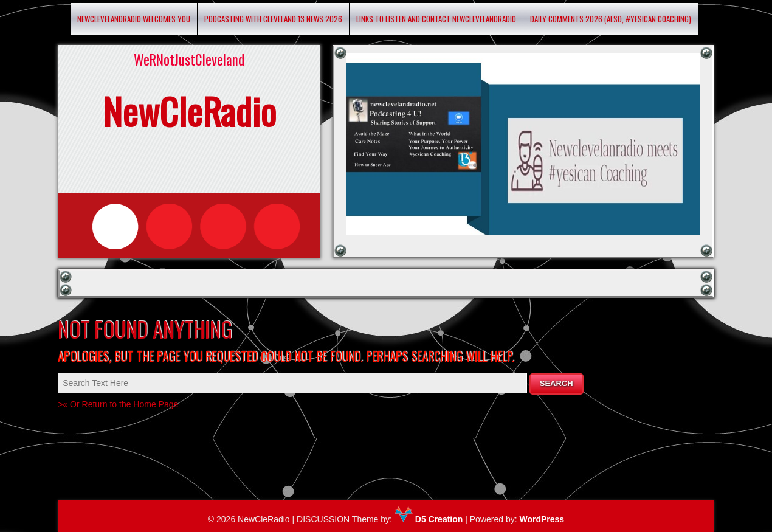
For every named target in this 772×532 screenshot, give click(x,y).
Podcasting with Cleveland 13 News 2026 (273, 19)
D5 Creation (429, 519)
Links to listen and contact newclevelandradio (436, 19)
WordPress (542, 519)
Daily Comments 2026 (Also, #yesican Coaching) (611, 19)
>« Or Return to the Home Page (118, 404)
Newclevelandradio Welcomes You (134, 19)
